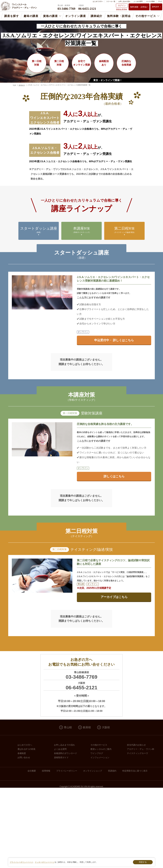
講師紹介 (97, 16)
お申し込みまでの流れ (64, 745)
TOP (14, 85)
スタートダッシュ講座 (39, 231)
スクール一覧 (111, 1)
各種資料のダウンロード (65, 753)
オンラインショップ (93, 771)
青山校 (68, 727)
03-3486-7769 (81, 677)
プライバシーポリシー (67, 771)
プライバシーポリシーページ (21, 862)
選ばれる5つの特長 (26, 749)
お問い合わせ (24, 757)
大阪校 (106, 727)
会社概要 (32, 771)
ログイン (122, 5)
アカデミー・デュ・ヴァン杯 (141, 749)
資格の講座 (50, 16)
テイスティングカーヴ (137, 753)
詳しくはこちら (114, 476)
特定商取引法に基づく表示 (135, 771)
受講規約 (112, 771)
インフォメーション (100, 757)
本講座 (81, 231)
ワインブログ (97, 753)
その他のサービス (99, 745)
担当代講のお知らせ (136, 745)
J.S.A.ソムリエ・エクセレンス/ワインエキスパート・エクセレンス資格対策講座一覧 (59, 85)
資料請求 (155, 7)
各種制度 (22, 753)
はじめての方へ (98, 1)
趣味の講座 (31, 16)
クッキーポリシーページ (45, 862)
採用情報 (46, 771)
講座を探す (12, 16)
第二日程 (124, 231)
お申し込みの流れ (124, 1)
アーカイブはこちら (114, 597)
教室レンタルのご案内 (101, 749)
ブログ (160, 1)
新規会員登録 (122, 9)
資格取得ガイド (61, 757)
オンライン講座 (76, 16)
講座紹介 (22, 85)
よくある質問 (138, 1)
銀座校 (87, 727)
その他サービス (146, 16)
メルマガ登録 (150, 1)
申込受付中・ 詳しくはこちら (114, 340)
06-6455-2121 (81, 688)
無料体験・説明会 (138, 7)
